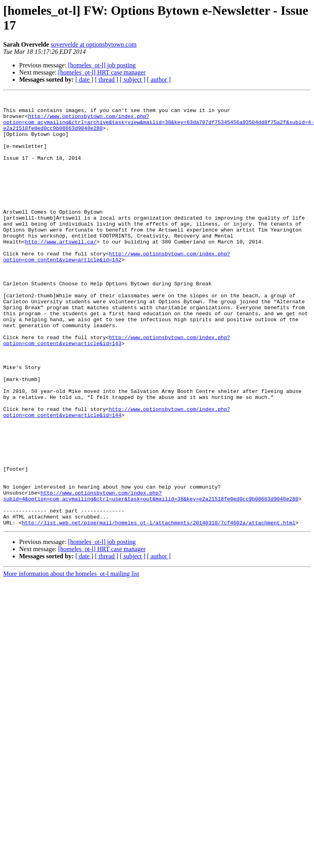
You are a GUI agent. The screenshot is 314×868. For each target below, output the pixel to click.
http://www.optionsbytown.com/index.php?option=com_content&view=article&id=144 (117, 476)
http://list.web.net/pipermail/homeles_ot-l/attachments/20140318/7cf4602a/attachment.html (159, 609)
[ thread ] (107, 80)
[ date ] (84, 80)
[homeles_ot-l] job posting (102, 65)
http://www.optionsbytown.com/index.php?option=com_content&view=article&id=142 (117, 289)
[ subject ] (133, 80)
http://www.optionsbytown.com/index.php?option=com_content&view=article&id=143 (117, 390)
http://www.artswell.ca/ (61, 271)
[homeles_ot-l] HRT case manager (102, 72)
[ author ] (159, 80)
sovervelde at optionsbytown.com (94, 44)
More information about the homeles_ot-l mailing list (71, 660)
